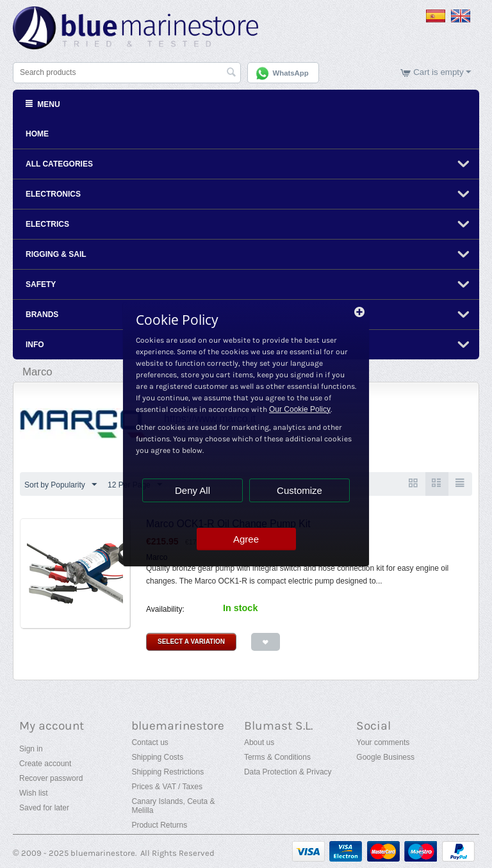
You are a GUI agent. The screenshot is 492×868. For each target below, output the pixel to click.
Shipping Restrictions (168, 772)
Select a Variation (191, 642)
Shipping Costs (157, 757)
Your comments (383, 742)
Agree (246, 539)
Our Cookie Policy (300, 409)
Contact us (150, 742)
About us (259, 742)
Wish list (34, 793)
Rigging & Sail (56, 254)
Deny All (193, 490)
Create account (45, 764)
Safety (41, 284)
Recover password (51, 778)
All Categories (59, 164)
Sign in (31, 749)
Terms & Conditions (277, 757)
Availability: (165, 609)
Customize (299, 490)
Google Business (385, 757)
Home (37, 134)
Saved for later (44, 808)
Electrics (47, 224)
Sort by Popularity (61, 485)
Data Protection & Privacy (288, 772)
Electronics (53, 194)
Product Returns (159, 825)
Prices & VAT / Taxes (167, 787)
